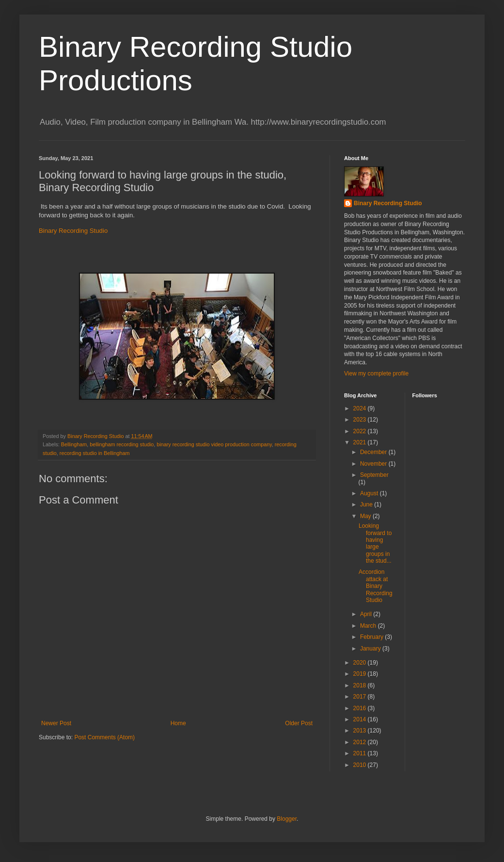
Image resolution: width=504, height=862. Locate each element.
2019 (361, 674)
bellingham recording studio (122, 444)
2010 (361, 765)
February (372, 637)
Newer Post (56, 723)
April (367, 614)
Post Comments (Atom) (104, 737)
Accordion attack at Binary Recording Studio (376, 586)
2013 (361, 731)
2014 (361, 719)
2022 (361, 431)
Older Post (299, 723)
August (370, 493)
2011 (361, 753)
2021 (361, 442)
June (367, 504)
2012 (361, 742)
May (366, 516)
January (371, 649)
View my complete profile (376, 374)
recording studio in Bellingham (95, 453)
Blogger (287, 819)
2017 (361, 697)
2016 (361, 708)
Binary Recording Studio (73, 231)
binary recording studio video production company (214, 444)
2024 (361, 408)
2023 (361, 420)
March (369, 626)
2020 (361, 663)
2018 (361, 685)
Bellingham (74, 444)
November (374, 464)
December (374, 452)
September (374, 475)
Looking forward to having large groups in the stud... (375, 543)
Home (178, 723)
